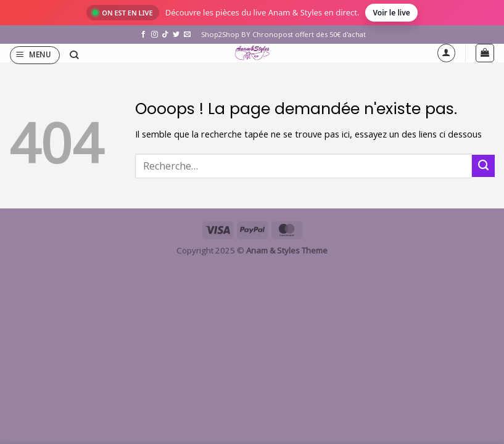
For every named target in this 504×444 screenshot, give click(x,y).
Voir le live (391, 13)
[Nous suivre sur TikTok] (165, 35)
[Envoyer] (483, 166)
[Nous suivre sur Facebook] (143, 35)
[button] (35, 55)
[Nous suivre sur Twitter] (176, 35)
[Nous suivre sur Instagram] (155, 35)
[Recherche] (74, 55)
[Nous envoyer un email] (187, 35)
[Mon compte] (446, 53)
